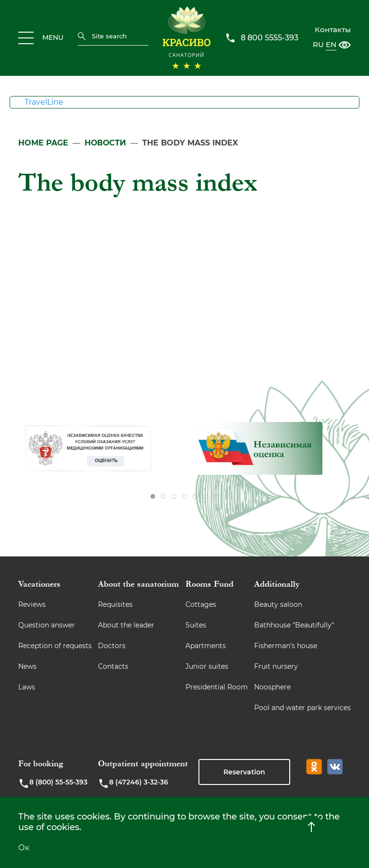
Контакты (333, 30)
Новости (105, 143)
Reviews (32, 604)
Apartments (206, 646)
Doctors (112, 646)
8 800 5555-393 (270, 38)
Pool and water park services (302, 708)
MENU (41, 38)
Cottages (201, 604)
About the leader (126, 625)
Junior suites (207, 666)
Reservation (244, 772)
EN (331, 44)
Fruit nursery (276, 666)
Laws (27, 687)
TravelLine (44, 102)
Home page (43, 143)
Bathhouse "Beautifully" (294, 625)
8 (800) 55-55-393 (53, 784)
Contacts (113, 666)
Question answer (47, 625)
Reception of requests (55, 646)
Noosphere (272, 687)
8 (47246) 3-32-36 (133, 784)
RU (318, 44)
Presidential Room (217, 687)
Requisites (115, 604)
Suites (196, 625)
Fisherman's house (286, 646)
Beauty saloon (278, 604)
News (27, 666)
